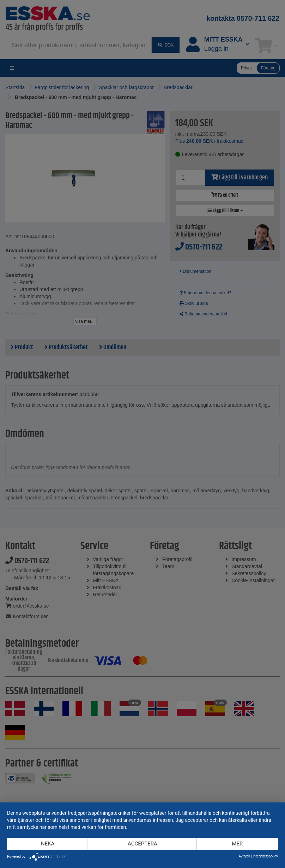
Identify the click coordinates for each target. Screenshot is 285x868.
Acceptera (142, 844)
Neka (48, 844)
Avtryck (244, 856)
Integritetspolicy (265, 856)
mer (237, 844)
